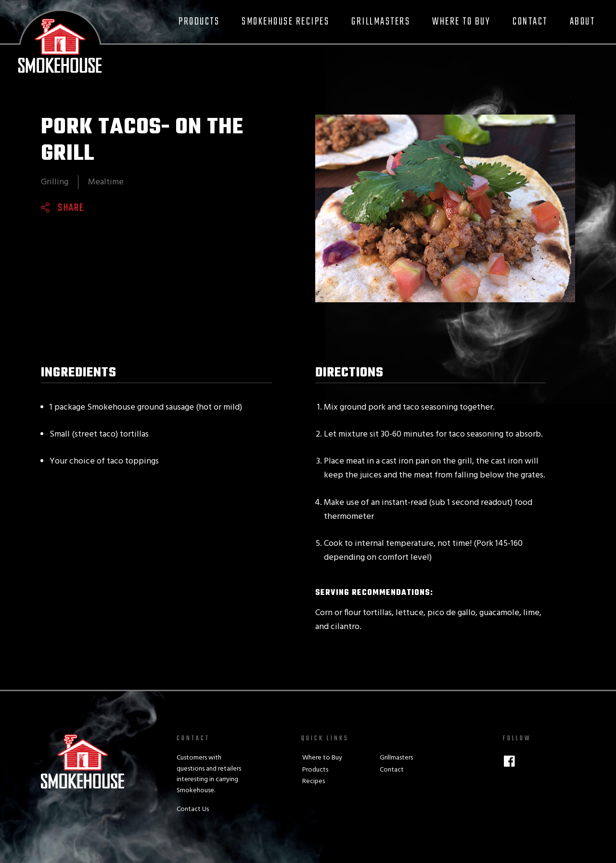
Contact (530, 22)
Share (71, 208)
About (583, 22)
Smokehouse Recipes (285, 22)
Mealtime (106, 182)
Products (199, 22)
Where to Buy (461, 22)
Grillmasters (381, 22)
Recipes (314, 781)
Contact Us (193, 809)
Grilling (55, 182)
